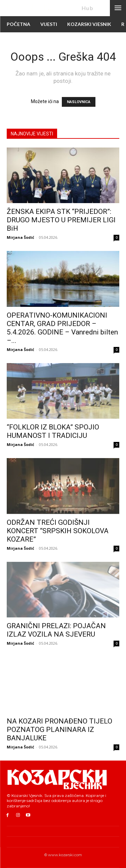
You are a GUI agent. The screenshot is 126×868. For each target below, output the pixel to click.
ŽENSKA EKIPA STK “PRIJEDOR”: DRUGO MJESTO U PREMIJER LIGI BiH (61, 220)
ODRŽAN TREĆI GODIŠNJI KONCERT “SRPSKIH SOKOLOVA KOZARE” (58, 531)
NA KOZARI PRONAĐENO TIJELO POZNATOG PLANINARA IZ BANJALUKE (59, 730)
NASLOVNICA (79, 102)
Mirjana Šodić (20, 237)
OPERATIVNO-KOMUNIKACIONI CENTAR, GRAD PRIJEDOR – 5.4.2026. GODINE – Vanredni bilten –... (62, 328)
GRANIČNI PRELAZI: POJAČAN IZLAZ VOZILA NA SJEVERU (56, 630)
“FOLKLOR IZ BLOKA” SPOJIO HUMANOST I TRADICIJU (53, 431)
